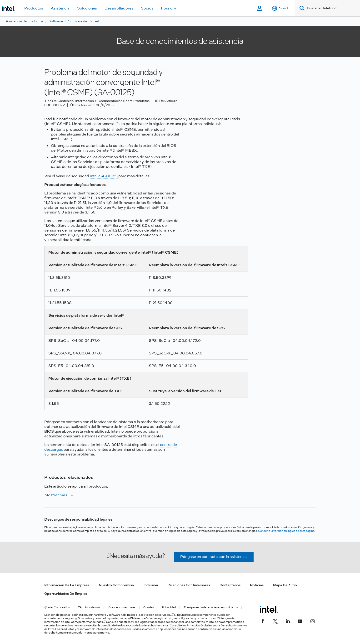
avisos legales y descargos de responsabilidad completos (168, 622)
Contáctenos (230, 585)
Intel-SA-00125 (104, 176)
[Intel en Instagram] (312, 621)
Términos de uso (89, 608)
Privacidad (169, 608)
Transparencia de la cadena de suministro (211, 608)
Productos (34, 8)
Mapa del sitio (285, 585)
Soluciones (87, 8)
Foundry (169, 8)
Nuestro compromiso (116, 585)
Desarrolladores (119, 8)
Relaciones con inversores (189, 585)
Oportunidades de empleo (66, 594)
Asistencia (60, 8)
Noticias (257, 585)
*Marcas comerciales (122, 608)
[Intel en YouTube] (300, 621)
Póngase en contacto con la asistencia (214, 557)
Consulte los (178, 625)
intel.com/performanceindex (84, 622)
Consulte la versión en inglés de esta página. (287, 531)
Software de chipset (84, 21)
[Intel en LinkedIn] (288, 621)
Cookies (149, 608)
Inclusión (151, 585)
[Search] (301, 8)
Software (56, 21)
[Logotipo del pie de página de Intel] (269, 609)
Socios (147, 8)
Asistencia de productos (25, 21)
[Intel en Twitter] (275, 621)
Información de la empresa (67, 585)
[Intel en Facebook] (263, 621)
